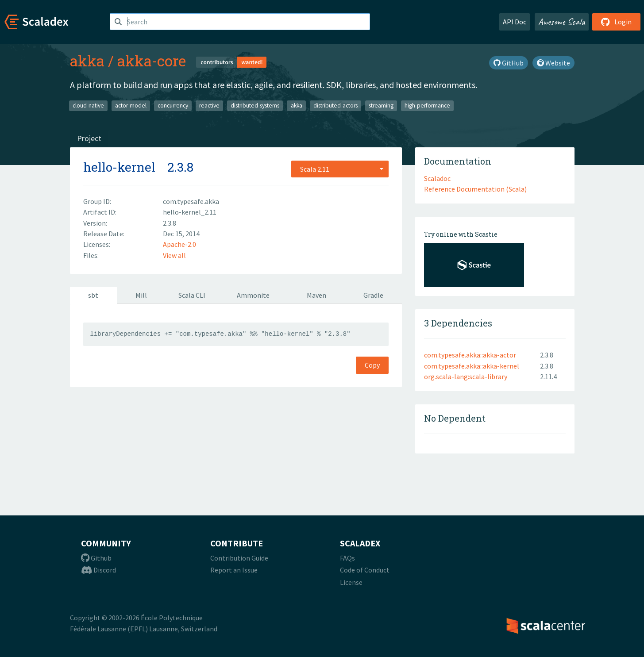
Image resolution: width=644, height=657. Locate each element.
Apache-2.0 (179, 244)
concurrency (173, 106)
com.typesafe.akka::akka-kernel (472, 366)
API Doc (515, 22)
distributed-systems (255, 106)
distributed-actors (335, 106)
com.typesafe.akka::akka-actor (470, 355)
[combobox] (340, 169)
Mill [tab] (141, 295)
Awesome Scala (562, 22)
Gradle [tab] (373, 295)
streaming (381, 106)
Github (96, 558)
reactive (209, 106)
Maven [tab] (316, 295)
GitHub (509, 63)
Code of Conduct (365, 570)
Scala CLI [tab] (192, 295)
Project (89, 138)
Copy (372, 365)
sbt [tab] (93, 295)
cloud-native (88, 106)
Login (616, 22)
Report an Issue (234, 570)
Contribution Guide (239, 558)
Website (553, 63)
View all (174, 255)
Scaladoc (437, 178)
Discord (98, 570)
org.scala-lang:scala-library (466, 377)
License (351, 582)
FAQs (347, 558)
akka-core (152, 61)
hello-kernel (119, 167)
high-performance (427, 106)
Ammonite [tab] (253, 295)
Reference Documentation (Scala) (475, 189)
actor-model (131, 106)
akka (87, 61)
